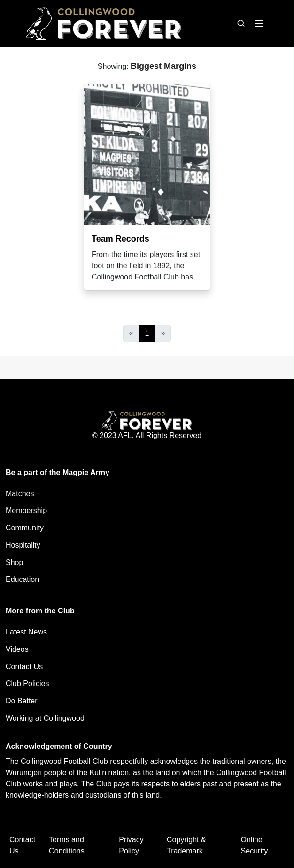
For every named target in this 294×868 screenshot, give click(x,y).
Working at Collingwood (45, 718)
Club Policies (27, 683)
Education (22, 579)
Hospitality (23, 545)
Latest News (26, 632)
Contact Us (24, 667)
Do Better (22, 701)
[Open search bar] (241, 23)
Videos (17, 649)
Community (25, 528)
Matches (20, 494)
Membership (26, 510)
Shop (14, 562)
